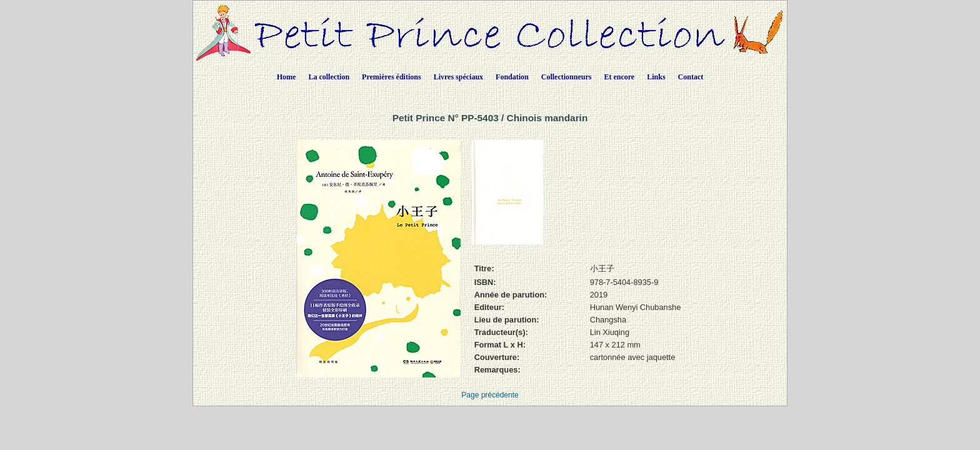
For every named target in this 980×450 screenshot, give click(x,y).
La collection (329, 77)
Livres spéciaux (458, 77)
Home (287, 77)
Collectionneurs (567, 77)
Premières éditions (392, 77)
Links (656, 77)
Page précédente (490, 395)
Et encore (619, 77)
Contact (691, 77)
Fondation (512, 77)
